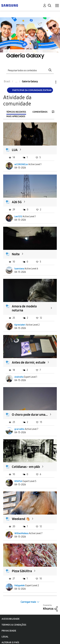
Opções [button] (50, 82)
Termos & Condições (14, 625)
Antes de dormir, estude (29, 362)
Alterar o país (10, 642)
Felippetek (20, 586)
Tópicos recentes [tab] (16, 112)
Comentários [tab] (40, 112)
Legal (5, 637)
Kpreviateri (20, 325)
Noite (16, 254)
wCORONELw (21, 164)
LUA (15, 150)
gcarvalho (19, 429)
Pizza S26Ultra (22, 571)
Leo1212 (18, 217)
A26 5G (17, 202)
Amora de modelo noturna (24, 308)
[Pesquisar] (30, 70)
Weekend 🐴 (21, 519)
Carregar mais (28, 602)
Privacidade (9, 631)
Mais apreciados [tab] (16, 116)
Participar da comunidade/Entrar (32, 90)
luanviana (19, 269)
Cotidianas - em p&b (26, 467)
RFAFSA (18, 481)
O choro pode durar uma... (30, 415)
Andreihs (19, 377)
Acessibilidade (11, 619)
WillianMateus (21, 533)
